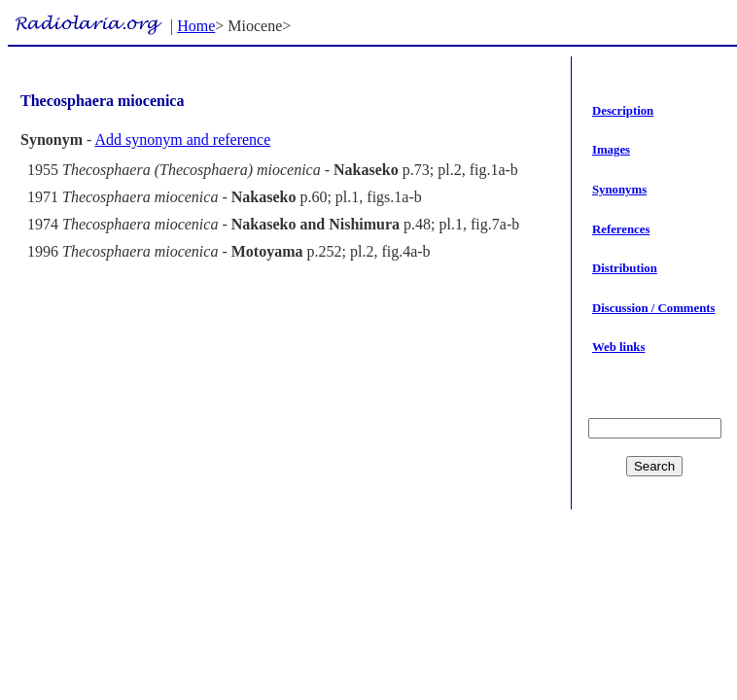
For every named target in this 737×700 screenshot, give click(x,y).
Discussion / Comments (654, 308)
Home (196, 26)
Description (623, 111)
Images (611, 150)
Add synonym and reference (182, 140)
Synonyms (619, 190)
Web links (618, 347)
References (621, 229)
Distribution (625, 268)
